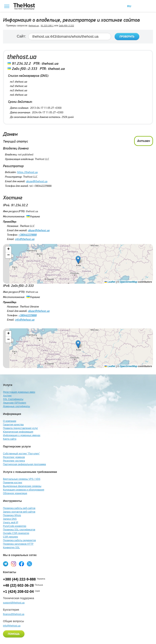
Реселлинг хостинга (14, 461)
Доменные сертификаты (17, 406)
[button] (78, 260)
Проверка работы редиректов (19, 540)
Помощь (14, 634)
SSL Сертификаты (13, 399)
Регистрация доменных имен (19, 392)
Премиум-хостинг (13, 483)
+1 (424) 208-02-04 (18, 592)
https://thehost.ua (27, 172)
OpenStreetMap (128, 282)
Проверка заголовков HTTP (18, 544)
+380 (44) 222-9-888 (19, 579)
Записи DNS (10, 519)
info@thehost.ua (25, 239)
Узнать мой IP (11, 523)
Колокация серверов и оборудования (24, 490)
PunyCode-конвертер (15, 526)
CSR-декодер (10, 537)
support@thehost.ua (14, 603)
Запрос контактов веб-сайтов (19, 512)
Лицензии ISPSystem (15, 403)
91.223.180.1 (47, 26)
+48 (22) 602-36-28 (18, 585)
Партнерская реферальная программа (24, 464)
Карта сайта (10, 439)
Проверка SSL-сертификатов (19, 530)
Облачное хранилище (15, 493)
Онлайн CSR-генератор (16, 533)
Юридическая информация (18, 432)
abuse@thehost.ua (37, 181)
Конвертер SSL (11, 548)
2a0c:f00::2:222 (66, 26)
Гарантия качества (13, 425)
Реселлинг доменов (14, 457)
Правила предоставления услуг (20, 428)
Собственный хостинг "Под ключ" (21, 454)
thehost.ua (34, 26)
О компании (10, 421)
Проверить (127, 37)
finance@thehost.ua (14, 614)
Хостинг (7, 396)
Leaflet (110, 282)
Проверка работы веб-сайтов (19, 508)
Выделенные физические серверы (22, 486)
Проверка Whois (12, 515)
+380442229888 (28, 235)
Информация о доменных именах (22, 435)
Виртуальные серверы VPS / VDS (22, 479)
